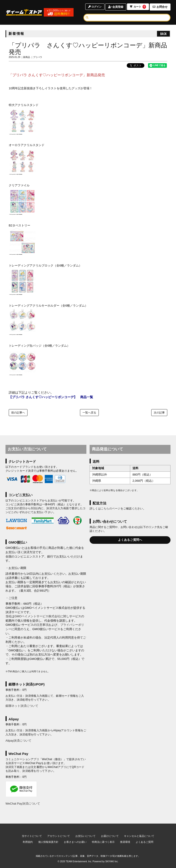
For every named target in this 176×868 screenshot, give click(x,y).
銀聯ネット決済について (22, 706)
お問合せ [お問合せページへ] (160, 7)
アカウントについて (59, 836)
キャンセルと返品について (139, 836)
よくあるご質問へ (130, 540)
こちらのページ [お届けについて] (111, 509)
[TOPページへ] (25, 12)
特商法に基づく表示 (103, 842)
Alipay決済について (18, 741)
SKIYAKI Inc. (112, 861)
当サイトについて (32, 836)
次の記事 (159, 413)
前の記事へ (18, 413)
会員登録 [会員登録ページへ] (115, 7)
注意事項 (42, 625)
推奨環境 (125, 842)
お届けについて (110, 836)
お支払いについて (85, 836)
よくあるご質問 (144, 842)
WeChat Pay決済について (23, 804)
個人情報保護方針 (48, 842)
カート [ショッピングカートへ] (137, 7)
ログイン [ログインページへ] (93, 7)
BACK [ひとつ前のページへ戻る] (163, 34)
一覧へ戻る (89, 413)
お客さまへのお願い (75, 842)
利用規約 (28, 842)
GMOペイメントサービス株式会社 (37, 616)
